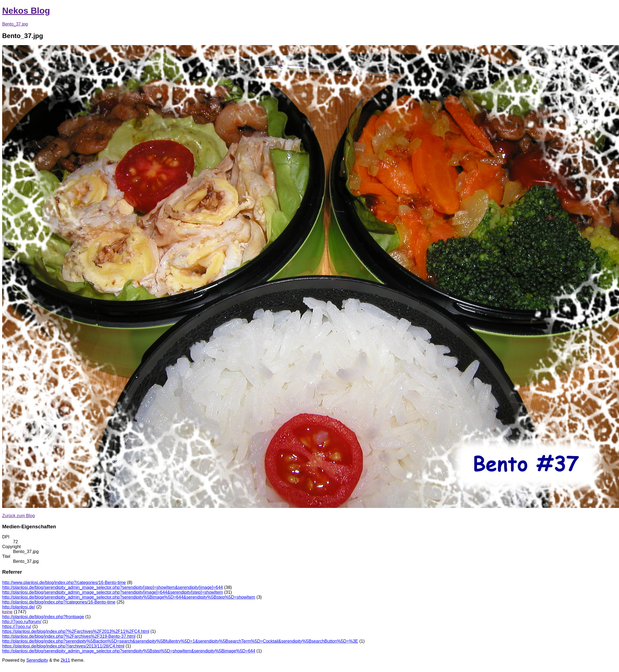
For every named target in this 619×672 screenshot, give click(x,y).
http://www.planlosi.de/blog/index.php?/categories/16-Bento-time (64, 582)
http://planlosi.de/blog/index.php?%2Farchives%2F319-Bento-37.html (69, 636)
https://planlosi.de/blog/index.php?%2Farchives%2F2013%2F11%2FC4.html (76, 631)
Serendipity (37, 660)
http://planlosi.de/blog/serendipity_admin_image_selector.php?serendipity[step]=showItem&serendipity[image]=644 (113, 587)
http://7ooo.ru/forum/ (22, 622)
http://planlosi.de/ (19, 607)
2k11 (65, 660)
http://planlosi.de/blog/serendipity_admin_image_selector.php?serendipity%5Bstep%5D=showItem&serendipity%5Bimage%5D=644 (129, 651)
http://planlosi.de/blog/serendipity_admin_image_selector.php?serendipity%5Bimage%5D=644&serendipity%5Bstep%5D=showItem (129, 597)
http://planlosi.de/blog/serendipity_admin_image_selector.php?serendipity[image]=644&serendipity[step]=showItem (113, 592)
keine (7, 612)
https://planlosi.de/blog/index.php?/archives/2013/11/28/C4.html (63, 646)
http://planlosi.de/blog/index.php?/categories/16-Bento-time (59, 602)
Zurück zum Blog (18, 516)
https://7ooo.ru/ (17, 627)
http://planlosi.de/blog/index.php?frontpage (43, 617)
